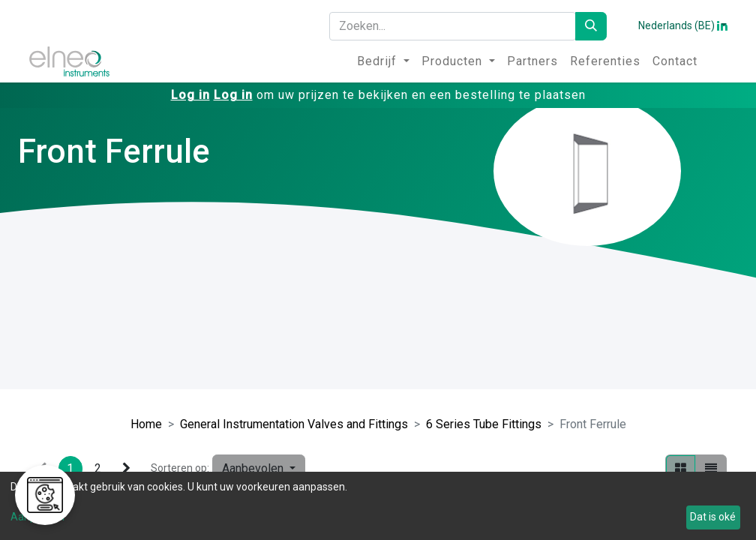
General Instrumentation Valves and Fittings (294, 424)
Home (146, 424)
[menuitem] (383, 61)
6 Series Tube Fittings (484, 424)
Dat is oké (713, 517)
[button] (259, 469)
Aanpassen (37, 517)
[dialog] (378, 506)
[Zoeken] (591, 26)
